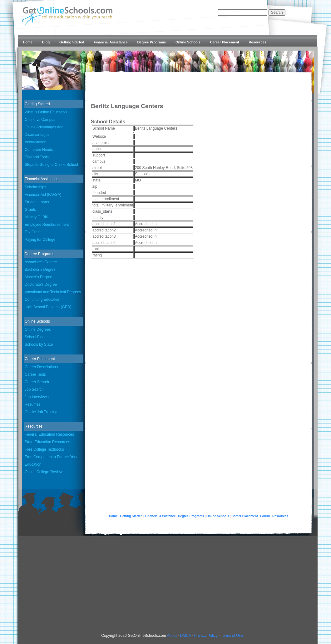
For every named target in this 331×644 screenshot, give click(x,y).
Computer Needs (39, 150)
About (172, 636)
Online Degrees (38, 329)
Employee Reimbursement (47, 225)
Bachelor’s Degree (40, 270)
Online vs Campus (40, 120)
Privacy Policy (206, 636)
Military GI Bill (36, 217)
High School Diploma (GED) (48, 307)
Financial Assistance (111, 42)
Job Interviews (37, 397)
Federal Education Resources (49, 434)
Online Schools (188, 42)
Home (28, 42)
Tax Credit (33, 232)
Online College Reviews (44, 472)
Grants (30, 210)
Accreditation (35, 142)
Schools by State (39, 344)
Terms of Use (232, 636)
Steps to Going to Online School (51, 165)
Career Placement (225, 42)
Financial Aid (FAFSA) (43, 195)
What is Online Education (46, 112)
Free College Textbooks (44, 449)
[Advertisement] (172, 587)
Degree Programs (151, 42)
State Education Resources (47, 442)
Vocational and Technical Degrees (53, 292)
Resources (258, 42)
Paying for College (40, 240)
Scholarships (35, 187)
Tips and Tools (37, 157)
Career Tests (35, 374)
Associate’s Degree (41, 262)
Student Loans (37, 202)
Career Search (37, 382)
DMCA (185, 636)
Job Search (34, 389)
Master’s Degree (38, 277)
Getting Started (72, 42)
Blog (46, 42)
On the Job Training (41, 412)
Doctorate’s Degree (41, 285)
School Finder (36, 337)
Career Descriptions (41, 367)
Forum (265, 516)
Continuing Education (42, 300)
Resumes (33, 404)
